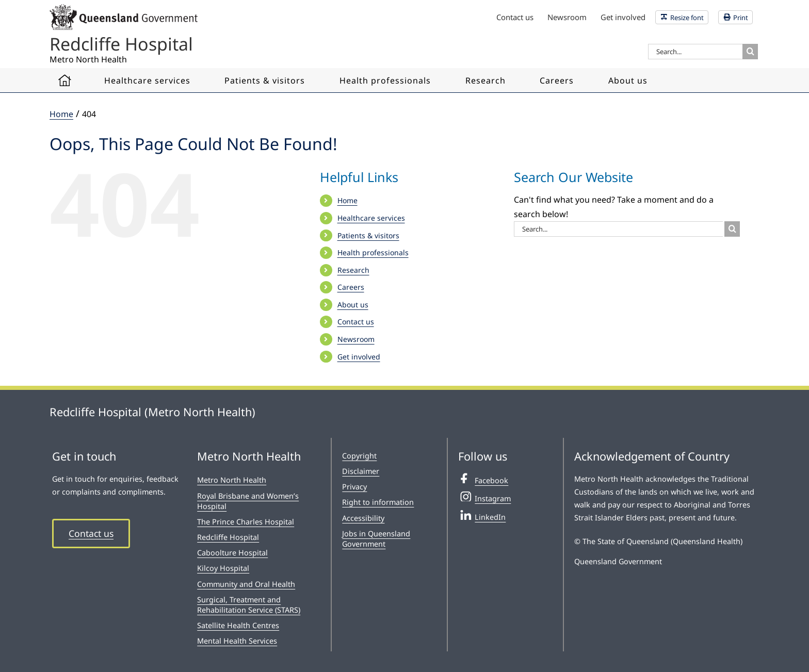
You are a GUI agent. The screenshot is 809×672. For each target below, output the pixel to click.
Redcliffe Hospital (228, 537)
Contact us (356, 322)
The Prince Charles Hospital (246, 522)
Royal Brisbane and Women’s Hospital (248, 501)
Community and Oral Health (246, 584)
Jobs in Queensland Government (376, 539)
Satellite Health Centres (238, 625)
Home (347, 200)
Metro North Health (232, 480)
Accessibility (363, 518)
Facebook (483, 479)
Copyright (359, 456)
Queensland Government (618, 561)
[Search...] (695, 52)
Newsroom (356, 339)
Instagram (484, 497)
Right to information (378, 502)
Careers (351, 287)
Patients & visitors (368, 235)
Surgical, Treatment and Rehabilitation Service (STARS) (249, 605)
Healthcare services (371, 218)
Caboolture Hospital (232, 553)
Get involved (359, 357)
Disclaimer (361, 471)
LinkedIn (482, 516)
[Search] (750, 52)
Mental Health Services (237, 641)
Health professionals (373, 252)
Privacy (354, 487)
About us (353, 305)
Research (353, 270)
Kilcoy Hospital (223, 568)
